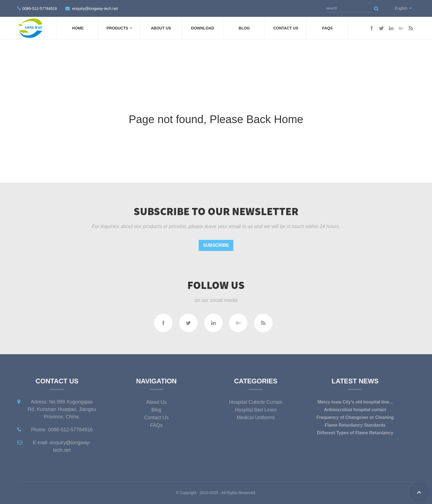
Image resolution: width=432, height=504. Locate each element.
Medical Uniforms (256, 418)
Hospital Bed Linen (256, 410)
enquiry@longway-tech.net (95, 9)
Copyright (188, 493)
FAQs (327, 28)
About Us (161, 28)
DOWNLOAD (202, 28)
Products (120, 28)
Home (78, 28)
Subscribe (216, 245)
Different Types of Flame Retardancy (355, 433)
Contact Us (286, 28)
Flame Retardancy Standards (355, 425)
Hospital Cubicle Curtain (256, 402)
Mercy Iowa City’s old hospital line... (355, 402)
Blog (244, 28)
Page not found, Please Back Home (216, 119)
